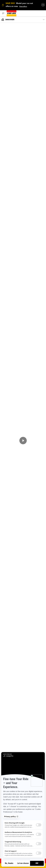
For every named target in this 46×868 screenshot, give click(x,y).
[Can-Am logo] (12, 13)
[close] (43, 5)
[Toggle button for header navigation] (3, 13)
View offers (23, 6)
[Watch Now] (23, 441)
